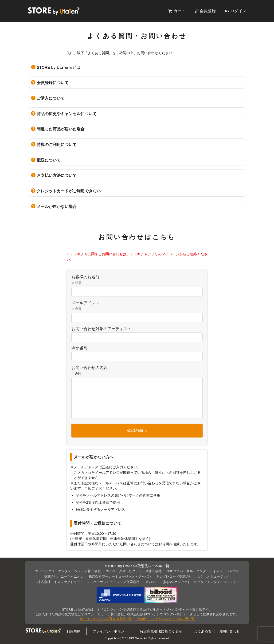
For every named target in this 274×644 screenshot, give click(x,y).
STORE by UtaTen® (54, 11)
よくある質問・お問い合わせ (217, 631)
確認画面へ (137, 430)
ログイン (238, 11)
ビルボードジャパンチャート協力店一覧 (165, 619)
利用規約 (74, 631)
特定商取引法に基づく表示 (161, 631)
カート (179, 11)
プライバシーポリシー (110, 631)
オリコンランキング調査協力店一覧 (106, 619)
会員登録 (208, 11)
